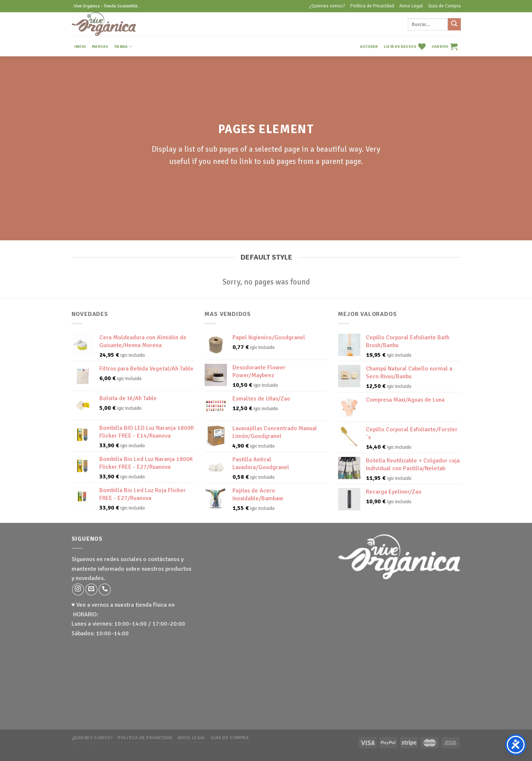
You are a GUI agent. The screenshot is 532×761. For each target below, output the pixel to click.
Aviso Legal (411, 6)
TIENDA (123, 47)
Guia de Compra (445, 6)
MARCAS (100, 47)
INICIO (80, 47)
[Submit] (454, 24)
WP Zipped (100, 748)
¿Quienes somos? (327, 6)
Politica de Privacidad (372, 6)
